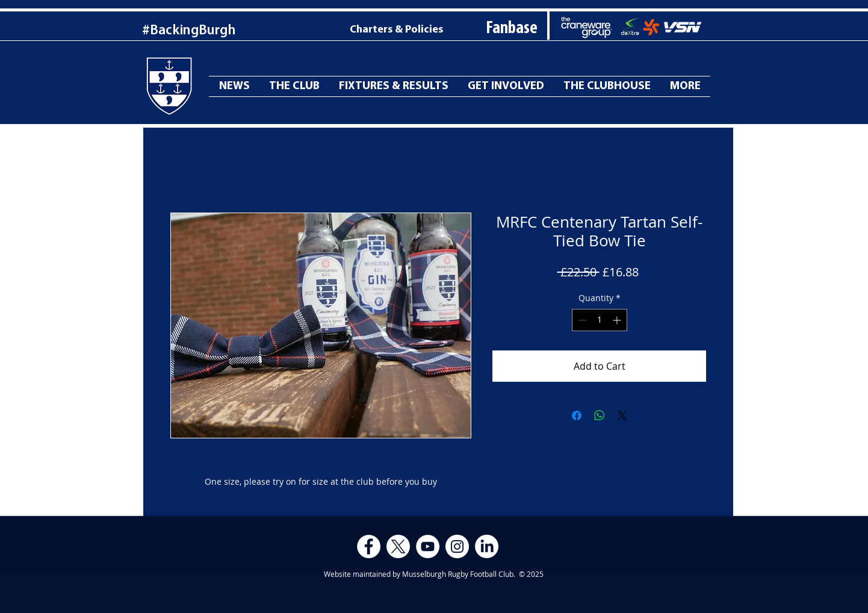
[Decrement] (581, 320)
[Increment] (618, 320)
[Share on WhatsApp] (600, 415)
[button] (685, 86)
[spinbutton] (600, 320)
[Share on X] (622, 415)
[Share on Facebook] (577, 415)
